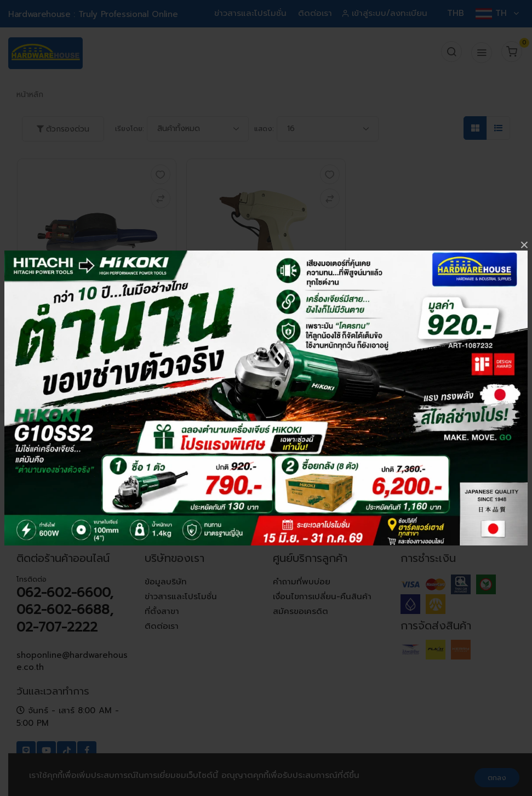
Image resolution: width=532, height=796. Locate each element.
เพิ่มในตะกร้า (97, 390)
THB (456, 13)
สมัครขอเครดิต (301, 611)
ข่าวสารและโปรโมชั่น (250, 13)
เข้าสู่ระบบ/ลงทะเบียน (385, 13)
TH (497, 13)
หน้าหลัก (30, 95)
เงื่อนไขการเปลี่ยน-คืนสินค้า (322, 596)
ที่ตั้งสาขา (162, 611)
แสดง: (264, 129)
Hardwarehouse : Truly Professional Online (93, 14)
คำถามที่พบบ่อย (302, 582)
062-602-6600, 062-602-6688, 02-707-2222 (65, 610)
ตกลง (497, 778)
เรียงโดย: (130, 129)
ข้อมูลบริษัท (166, 582)
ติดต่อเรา (315, 13)
